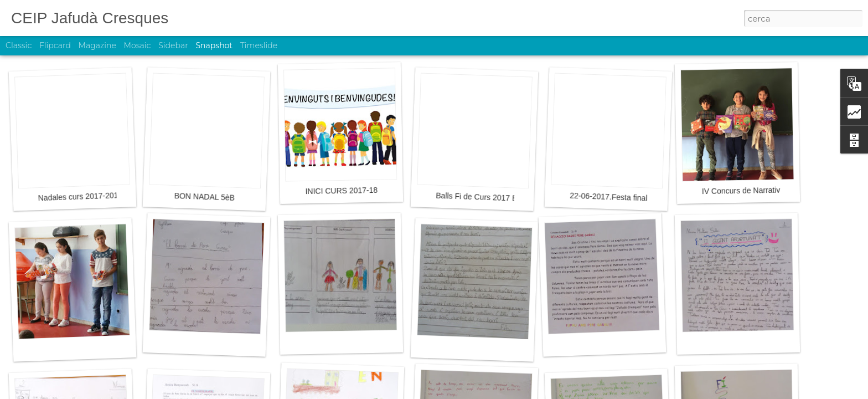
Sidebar (173, 45)
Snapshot (214, 45)
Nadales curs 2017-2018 (80, 196)
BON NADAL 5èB (205, 197)
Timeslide (259, 45)
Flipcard (55, 45)
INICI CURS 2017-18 (341, 191)
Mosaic (138, 45)
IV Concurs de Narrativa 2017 (753, 190)
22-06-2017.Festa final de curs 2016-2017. (643, 198)
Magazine (97, 45)
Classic (19, 45)
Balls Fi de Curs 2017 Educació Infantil (502, 198)
